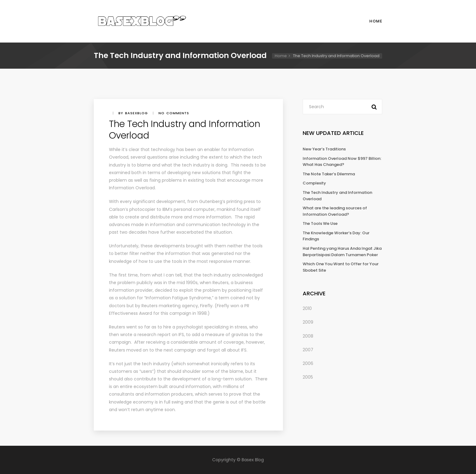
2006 (308, 363)
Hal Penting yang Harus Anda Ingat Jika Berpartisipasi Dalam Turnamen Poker (342, 252)
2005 (308, 377)
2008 (308, 336)
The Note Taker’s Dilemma (329, 174)
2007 (308, 350)
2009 (308, 322)
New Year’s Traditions (324, 149)
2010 (307, 308)
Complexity (314, 183)
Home (376, 21)
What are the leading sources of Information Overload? (335, 211)
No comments (174, 113)
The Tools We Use (320, 223)
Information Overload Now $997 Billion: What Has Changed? (342, 162)
